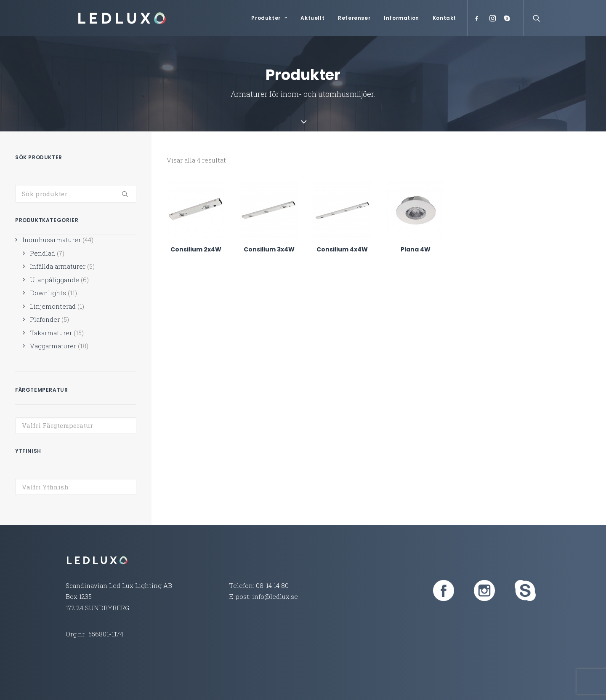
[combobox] (76, 425)
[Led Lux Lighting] (111, 18)
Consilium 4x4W (342, 249)
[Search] (535, 18)
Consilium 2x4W (196, 249)
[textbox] (76, 425)
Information (401, 18)
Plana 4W (416, 249)
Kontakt (444, 18)
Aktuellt (312, 18)
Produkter (269, 18)
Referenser (354, 18)
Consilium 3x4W (269, 249)
